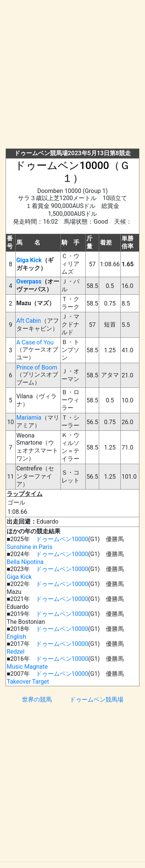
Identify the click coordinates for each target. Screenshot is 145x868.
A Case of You (35, 342)
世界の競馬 (37, 700)
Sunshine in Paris (29, 547)
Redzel (16, 652)
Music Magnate (27, 667)
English (16, 637)
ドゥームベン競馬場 (97, 700)
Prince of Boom (37, 367)
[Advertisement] (72, 76)
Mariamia (29, 418)
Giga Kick (29, 260)
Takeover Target (28, 682)
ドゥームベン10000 (62, 539)
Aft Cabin (29, 321)
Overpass (29, 281)
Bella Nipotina (25, 562)
